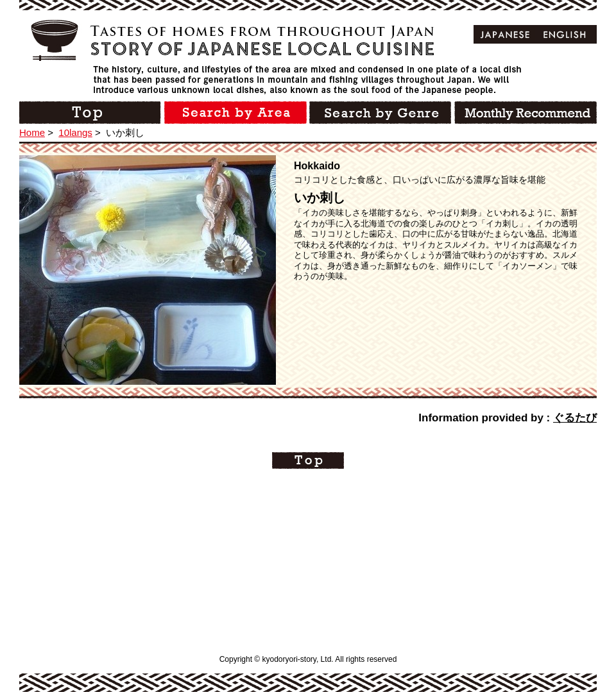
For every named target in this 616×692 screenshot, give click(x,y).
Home (32, 132)
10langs (75, 132)
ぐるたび (575, 418)
